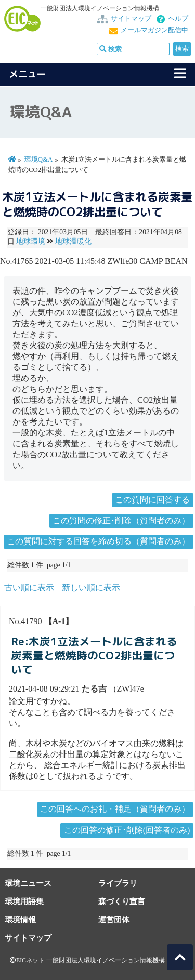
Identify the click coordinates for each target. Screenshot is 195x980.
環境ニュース (28, 883)
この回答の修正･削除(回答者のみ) (127, 830)
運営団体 (114, 919)
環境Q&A (38, 160)
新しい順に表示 (91, 587)
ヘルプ (178, 19)
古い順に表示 (29, 587)
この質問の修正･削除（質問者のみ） (121, 520)
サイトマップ (131, 19)
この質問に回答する (152, 500)
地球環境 (31, 241)
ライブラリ (118, 883)
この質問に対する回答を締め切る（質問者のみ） (98, 541)
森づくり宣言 (122, 901)
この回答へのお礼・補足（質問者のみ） (115, 809)
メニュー (28, 74)
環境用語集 (24, 901)
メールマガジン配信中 (154, 30)
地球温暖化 (73, 241)
